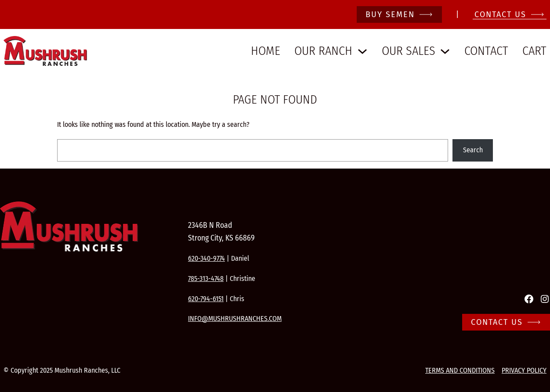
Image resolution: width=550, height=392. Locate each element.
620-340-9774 (206, 258)
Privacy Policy (524, 370)
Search (473, 150)
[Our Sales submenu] (445, 51)
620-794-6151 (206, 299)
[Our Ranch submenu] (362, 51)
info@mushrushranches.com (235, 318)
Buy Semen (390, 14)
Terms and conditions (460, 370)
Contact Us (497, 322)
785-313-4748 (206, 279)
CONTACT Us (500, 14)
